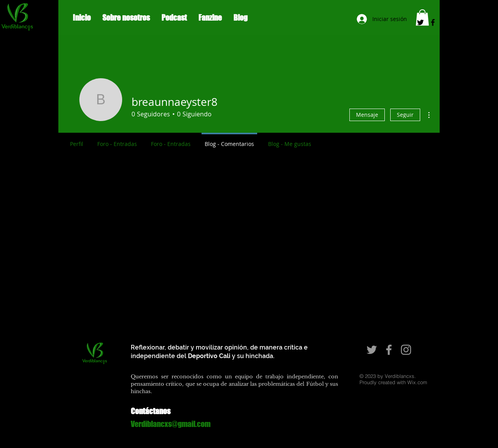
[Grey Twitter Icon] (372, 350)
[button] (422, 18)
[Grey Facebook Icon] (389, 350)
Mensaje (367, 115)
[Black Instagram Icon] (445, 22)
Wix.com (417, 382)
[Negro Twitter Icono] (420, 22)
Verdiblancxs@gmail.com (171, 424)
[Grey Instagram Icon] (406, 350)
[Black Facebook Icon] (433, 22)
